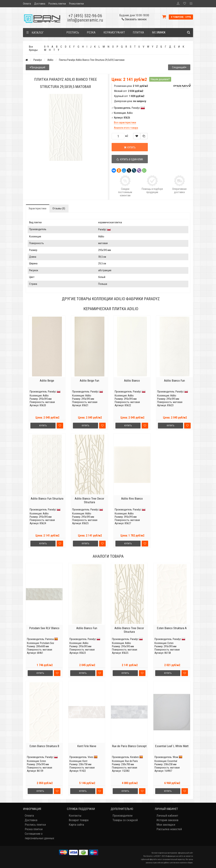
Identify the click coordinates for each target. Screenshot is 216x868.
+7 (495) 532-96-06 (85, 16)
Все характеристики (125, 123)
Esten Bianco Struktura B (44, 746)
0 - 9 (46, 47)
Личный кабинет (167, 816)
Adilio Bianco (132, 381)
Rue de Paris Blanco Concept (129, 746)
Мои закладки (166, 825)
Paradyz (38, 60)
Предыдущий (37, 67)
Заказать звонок (134, 19)
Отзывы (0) (59, 208)
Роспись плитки (57, 4)
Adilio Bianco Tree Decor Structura (89, 500)
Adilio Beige (47, 381)
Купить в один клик (130, 159)
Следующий (179, 67)
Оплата (27, 4)
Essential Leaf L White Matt (172, 746)
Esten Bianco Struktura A (172, 628)
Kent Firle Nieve (87, 746)
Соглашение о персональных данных (39, 836)
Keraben (135, 757)
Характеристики (37, 208)
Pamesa (49, 639)
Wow (175, 757)
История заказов (167, 820)
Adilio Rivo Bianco (132, 499)
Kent (85, 761)
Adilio (50, 60)
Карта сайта (76, 825)
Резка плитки (76, 4)
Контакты (75, 816)
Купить (130, 147)
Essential (172, 761)
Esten (171, 643)
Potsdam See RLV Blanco (44, 628)
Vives (91, 757)
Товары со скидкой (125, 820)
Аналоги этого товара (126, 128)
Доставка (40, 4)
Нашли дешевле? (160, 79)
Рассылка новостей (169, 829)
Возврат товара (79, 820)
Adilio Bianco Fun (174, 381)
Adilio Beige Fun (89, 381)
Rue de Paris (131, 761)
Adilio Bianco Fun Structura (47, 499)
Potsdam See (47, 643)
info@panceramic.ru (85, 20)
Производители (122, 816)
